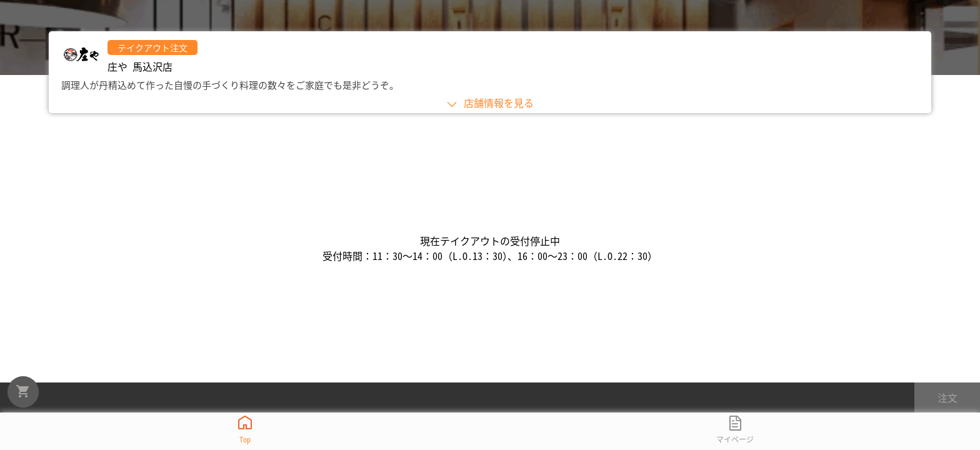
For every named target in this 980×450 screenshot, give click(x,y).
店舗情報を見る (490, 102)
